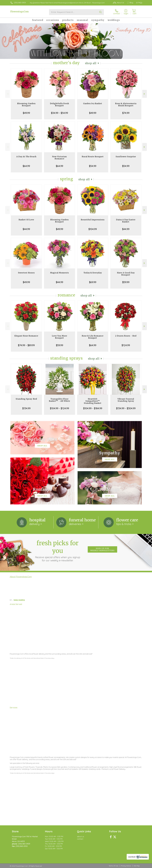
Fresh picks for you (58, 551)
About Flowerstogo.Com (21, 577)
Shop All (91, 63)
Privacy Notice (126, 866)
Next (145, 94)
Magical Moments (59, 273)
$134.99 (26, 408)
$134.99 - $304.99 (126, 408)
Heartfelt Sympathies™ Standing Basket (93, 401)
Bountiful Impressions (93, 220)
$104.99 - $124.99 (59, 408)
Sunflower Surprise (126, 157)
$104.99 (93, 229)
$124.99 (126, 345)
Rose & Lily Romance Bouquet (93, 337)
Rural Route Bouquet (93, 157)
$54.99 (93, 166)
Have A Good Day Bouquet (126, 274)
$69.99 (93, 282)
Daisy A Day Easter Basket (126, 221)
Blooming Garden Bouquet (26, 105)
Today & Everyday (93, 273)
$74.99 (126, 113)
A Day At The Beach (26, 157)
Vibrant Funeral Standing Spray (126, 400)
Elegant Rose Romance (26, 336)
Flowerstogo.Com (20, 12)
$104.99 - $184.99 (93, 408)
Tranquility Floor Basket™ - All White (60, 400)
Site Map (137, 866)
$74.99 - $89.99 (26, 345)
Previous (8, 94)
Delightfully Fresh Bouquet (60, 105)
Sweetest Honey (26, 273)
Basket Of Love (26, 220)
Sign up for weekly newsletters (102, 549)
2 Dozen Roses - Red (126, 336)
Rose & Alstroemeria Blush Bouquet (126, 105)
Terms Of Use (113, 866)
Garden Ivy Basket (93, 103)
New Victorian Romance (59, 158)
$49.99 (26, 113)
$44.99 (26, 229)
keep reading (19, 600)
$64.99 (26, 166)
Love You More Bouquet (60, 337)
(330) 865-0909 (20, 3)
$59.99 (126, 282)
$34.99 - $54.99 (59, 113)
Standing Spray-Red (26, 399)
